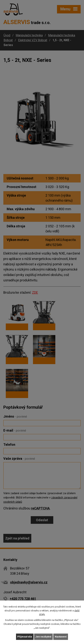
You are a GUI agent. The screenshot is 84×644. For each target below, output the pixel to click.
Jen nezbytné (43, 637)
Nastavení (61, 637)
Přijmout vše (25, 637)
